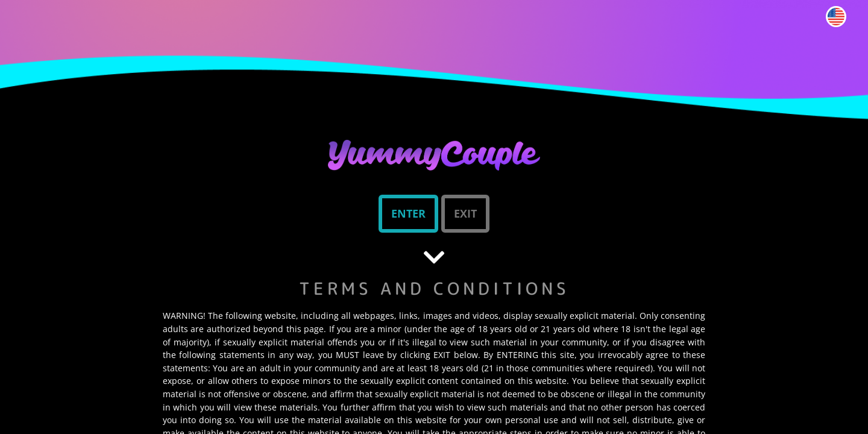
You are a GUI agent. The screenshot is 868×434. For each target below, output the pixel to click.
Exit (465, 213)
